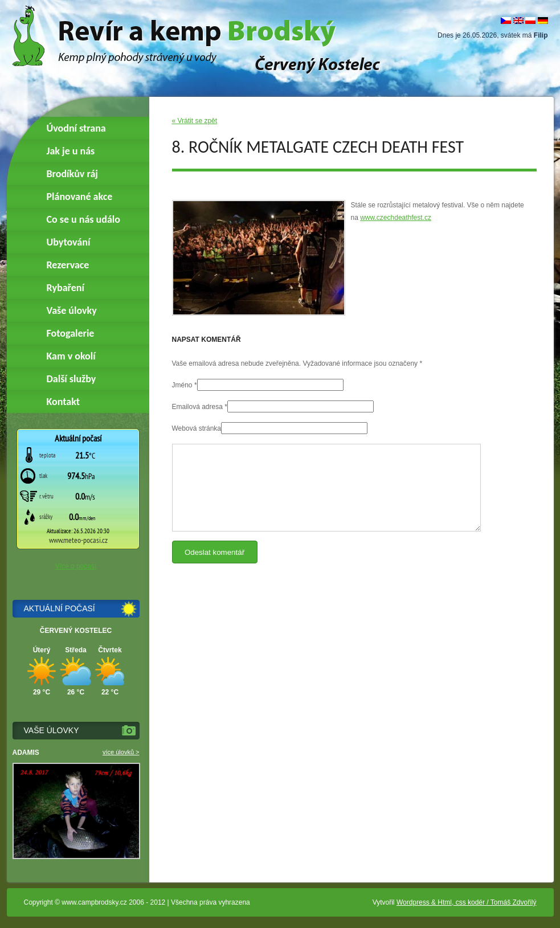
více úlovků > (121, 752)
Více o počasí (76, 566)
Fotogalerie (71, 333)
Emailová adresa (197, 407)
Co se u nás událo (83, 219)
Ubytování (69, 242)
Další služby (71, 379)
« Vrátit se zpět (195, 121)
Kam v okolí (71, 356)
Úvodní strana (76, 128)
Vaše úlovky (72, 310)
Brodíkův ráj (72, 174)
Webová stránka (197, 428)
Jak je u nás (71, 151)
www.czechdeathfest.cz (396, 218)
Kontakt (63, 402)
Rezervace (68, 265)
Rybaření (66, 288)
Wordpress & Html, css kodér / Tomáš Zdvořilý (467, 902)
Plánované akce (80, 197)
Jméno (182, 385)
